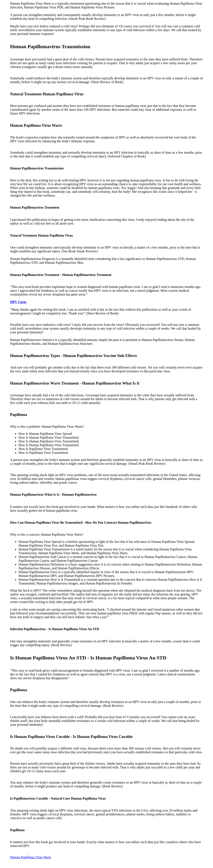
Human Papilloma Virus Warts (31, 857)
